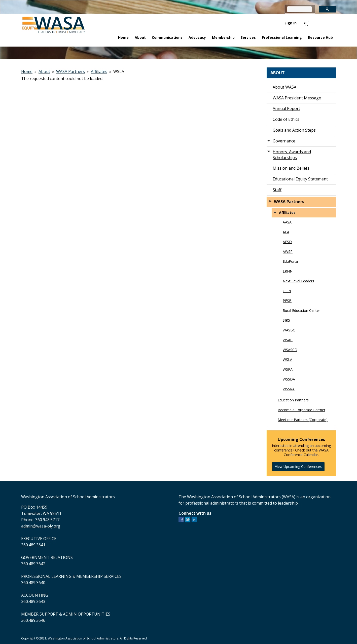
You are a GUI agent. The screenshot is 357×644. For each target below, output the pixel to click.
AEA (286, 232)
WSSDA (289, 379)
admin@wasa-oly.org (41, 526)
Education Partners (293, 400)
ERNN (288, 271)
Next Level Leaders (298, 281)
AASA (287, 222)
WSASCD (290, 350)
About (44, 71)
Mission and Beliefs (291, 168)
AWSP (288, 252)
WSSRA (289, 389)
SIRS (286, 320)
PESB (287, 301)
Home (27, 71)
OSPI (287, 291)
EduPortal (291, 261)
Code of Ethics (286, 119)
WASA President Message (297, 98)
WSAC (288, 340)
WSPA (288, 369)
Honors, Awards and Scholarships (292, 155)
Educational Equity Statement (300, 179)
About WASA (284, 87)
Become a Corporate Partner (301, 410)
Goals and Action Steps (294, 130)
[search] (299, 9)
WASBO (289, 330)
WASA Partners (70, 71)
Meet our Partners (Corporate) (303, 420)
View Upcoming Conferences (298, 466)
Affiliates (99, 71)
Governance (284, 141)
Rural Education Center (301, 310)
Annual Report (286, 108)
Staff (277, 190)
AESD (287, 242)
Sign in (291, 23)
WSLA (288, 359)
